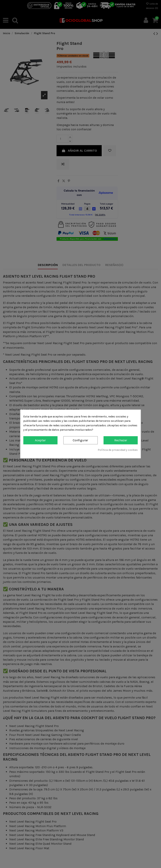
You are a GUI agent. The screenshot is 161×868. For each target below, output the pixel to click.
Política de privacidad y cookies (118, 450)
